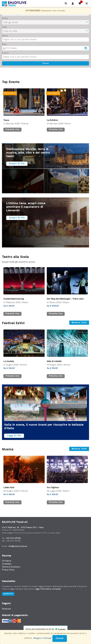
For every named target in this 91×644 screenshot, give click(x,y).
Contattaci (7, 564)
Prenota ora (12, 130)
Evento (5, 53)
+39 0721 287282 (13, 538)
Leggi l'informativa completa (48, 589)
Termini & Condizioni (11, 567)
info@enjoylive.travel (18, 546)
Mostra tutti (79, 323)
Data (4, 44)
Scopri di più (17, 164)
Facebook (6, 609)
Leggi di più (14, 436)
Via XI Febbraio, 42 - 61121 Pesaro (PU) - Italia (23, 528)
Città (4, 27)
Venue (5, 36)
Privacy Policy (8, 570)
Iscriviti (8, 594)
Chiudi (60, 638)
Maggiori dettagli (43, 638)
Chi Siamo (7, 561)
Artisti (5, 18)
